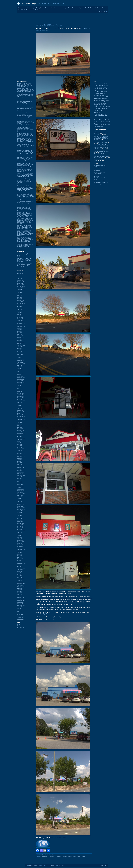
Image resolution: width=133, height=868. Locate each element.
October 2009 (20, 585)
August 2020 (20, 384)
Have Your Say (62, 8)
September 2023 (21, 327)
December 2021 (21, 359)
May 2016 (20, 463)
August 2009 (20, 588)
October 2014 (20, 492)
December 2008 (21, 601)
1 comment (86, 28)
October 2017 (20, 437)
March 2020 (20, 392)
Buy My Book (40, 8)
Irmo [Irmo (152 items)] (104, 106)
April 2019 (20, 409)
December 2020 (21, 378)
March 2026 (20, 280)
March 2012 (20, 540)
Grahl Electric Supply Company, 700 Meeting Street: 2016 (102, 157)
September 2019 (21, 401)
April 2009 (20, 594)
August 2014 (20, 495)
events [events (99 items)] (95, 97)
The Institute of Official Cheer (100, 178)
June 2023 (20, 331)
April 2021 (20, 371)
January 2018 (20, 432)
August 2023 (20, 328)
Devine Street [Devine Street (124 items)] (98, 95)
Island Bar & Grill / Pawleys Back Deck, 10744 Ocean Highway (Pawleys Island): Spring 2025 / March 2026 (25, 260)
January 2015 (20, 488)
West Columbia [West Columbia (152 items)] (98, 126)
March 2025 (20, 299)
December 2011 (21, 545)
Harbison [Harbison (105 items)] (102, 103)
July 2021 (20, 367)
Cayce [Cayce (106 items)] (95, 90)
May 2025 (20, 296)
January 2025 (20, 302)
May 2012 (20, 537)
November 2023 (21, 323)
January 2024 (20, 320)
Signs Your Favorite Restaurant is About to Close (92, 8)
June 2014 (20, 498)
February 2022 (21, 356)
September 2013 (21, 512)
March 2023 (20, 336)
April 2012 (20, 539)
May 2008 (20, 611)
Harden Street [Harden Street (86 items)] (102, 104)
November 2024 (21, 305)
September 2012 (21, 531)
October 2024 (20, 306)
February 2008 (21, 616)
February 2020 (21, 393)
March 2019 (20, 410)
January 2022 (20, 358)
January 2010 (20, 580)
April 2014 (20, 502)
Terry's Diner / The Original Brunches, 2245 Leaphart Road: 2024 (25, 254)
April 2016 (20, 464)
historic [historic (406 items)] (97, 106)
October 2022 (20, 344)
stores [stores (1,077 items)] (101, 119)
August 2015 (20, 477)
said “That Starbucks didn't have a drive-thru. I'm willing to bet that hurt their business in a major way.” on (25, 85)
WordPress (63, 865)
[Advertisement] (67, 18)
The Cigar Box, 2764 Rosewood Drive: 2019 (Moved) (101, 154)
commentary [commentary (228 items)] (98, 92)
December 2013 (21, 508)
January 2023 (20, 339)
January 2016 (20, 469)
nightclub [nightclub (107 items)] (101, 110)
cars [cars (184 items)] (108, 88)
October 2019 (20, 399)
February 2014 (21, 505)
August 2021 (20, 365)
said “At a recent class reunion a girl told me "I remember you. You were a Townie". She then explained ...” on (25, 130)
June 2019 (20, 406)
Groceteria (96, 175)
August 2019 (20, 402)
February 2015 (21, 486)
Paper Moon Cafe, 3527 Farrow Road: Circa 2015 (101, 148)
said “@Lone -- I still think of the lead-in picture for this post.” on (25, 170)
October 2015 (20, 474)
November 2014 (21, 491)
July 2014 (20, 497)
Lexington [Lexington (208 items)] (97, 108)
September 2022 (21, 345)
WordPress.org (21, 629)
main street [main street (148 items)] (104, 108)
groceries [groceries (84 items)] (107, 102)
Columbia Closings (29, 3)
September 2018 (21, 419)
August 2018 (20, 421)
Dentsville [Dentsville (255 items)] (103, 93)
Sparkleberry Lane (82, 856)
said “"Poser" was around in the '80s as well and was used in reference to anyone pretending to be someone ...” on (25, 105)
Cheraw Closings (98, 184)
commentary (20, 273)
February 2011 (21, 560)
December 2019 (21, 396)
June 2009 (20, 591)
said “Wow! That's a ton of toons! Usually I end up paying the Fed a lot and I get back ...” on (25, 135)
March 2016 (20, 466)
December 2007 (21, 619)
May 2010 (20, 574)
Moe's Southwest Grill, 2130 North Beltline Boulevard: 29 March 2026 (101, 151)
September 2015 (21, 475)
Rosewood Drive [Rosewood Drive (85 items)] (98, 117)
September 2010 (21, 568)
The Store (37, 10)
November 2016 (21, 454)
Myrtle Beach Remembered (100, 181)
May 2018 (20, 426)
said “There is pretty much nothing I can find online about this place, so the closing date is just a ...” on (25, 215)
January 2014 (20, 506)
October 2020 (20, 381)
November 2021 (21, 361)
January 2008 (20, 618)
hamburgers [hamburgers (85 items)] (96, 103)
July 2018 (20, 423)
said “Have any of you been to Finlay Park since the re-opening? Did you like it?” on (25, 209)
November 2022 (21, 342)
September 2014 (21, 494)
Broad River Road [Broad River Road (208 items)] (100, 85)
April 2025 (20, 297)
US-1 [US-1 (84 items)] (100, 124)
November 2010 (21, 565)
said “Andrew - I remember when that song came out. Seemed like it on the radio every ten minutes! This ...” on (26, 90)
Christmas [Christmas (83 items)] (99, 90)
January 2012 (20, 543)
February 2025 (21, 300)
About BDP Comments (22, 248)
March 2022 (20, 354)
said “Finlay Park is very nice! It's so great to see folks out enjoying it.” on (26, 199)
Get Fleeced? (20, 257)
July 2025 (20, 293)
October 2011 (20, 548)
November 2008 (21, 602)
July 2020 (20, 385)
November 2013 (21, 509)
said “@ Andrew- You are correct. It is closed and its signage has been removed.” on (25, 95)
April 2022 (20, 353)
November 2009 (21, 584)
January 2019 (20, 413)
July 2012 (20, 534)
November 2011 (21, 546)
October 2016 (20, 455)
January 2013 (20, 525)
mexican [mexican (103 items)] (96, 110)
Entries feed (20, 626)
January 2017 (20, 450)
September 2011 (21, 550)
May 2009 (20, 593)
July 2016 (20, 460)
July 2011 (20, 553)
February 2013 (21, 523)
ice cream (70, 856)
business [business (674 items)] (102, 88)
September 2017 (21, 438)
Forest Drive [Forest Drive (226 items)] (103, 99)
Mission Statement (73, 8)
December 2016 (21, 452)
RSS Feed (102, 12)
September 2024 (21, 308)
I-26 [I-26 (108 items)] (101, 106)
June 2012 (20, 536)
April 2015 (20, 483)
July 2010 (20, 571)
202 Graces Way (46, 856)
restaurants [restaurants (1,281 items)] (100, 115)
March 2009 (20, 596)
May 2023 (20, 333)
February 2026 (21, 282)
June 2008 (20, 610)
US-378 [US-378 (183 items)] (107, 124)
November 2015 (21, 472)
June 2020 (20, 387)
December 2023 (21, 322)
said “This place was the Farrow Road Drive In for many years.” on (25, 227)
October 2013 (20, 511)
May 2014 (20, 500)
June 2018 (20, 424)
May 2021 (20, 370)
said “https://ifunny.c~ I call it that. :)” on (25, 245)
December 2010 (21, 563)
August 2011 (20, 551)
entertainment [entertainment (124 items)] (105, 95)
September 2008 (21, 605)
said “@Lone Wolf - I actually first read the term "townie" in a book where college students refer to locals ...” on (25, 140)
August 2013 (20, 514)
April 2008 (20, 613)
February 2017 (21, 449)
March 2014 (20, 503)
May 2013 (20, 519)
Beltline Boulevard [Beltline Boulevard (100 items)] (98, 84)
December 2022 (21, 341)
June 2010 (20, 573)
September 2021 (21, 364)
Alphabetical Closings (29, 8)
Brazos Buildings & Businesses (101, 183)
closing (19, 272)
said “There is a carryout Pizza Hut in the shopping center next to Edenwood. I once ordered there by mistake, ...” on (26, 194)
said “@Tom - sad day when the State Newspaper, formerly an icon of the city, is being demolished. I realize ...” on (25, 180)
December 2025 (21, 285)
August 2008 (20, 607)
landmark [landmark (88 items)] (108, 106)
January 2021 (20, 376)
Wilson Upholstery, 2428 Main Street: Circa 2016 (24, 266)
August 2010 (20, 570)
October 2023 (20, 325)
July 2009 (20, 590)
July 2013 (20, 515)
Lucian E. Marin (51, 865)
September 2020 (21, 382)
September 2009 (21, 587)
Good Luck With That (51, 8)
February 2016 (21, 467)
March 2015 (20, 484)
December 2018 (21, 415)
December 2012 (21, 526)
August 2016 (20, 458)
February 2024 (21, 319)
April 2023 (20, 334)
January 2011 (20, 562)
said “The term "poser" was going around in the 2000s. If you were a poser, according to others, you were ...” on (25, 118)
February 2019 (21, 412)
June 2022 (20, 350)
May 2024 (20, 314)
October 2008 (20, 604)
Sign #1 (45, 614)
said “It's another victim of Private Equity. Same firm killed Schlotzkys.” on (25, 239)
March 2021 (20, 373)
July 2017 (20, 441)
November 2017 (21, 435)
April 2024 (20, 316)
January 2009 (20, 599)
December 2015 (21, 471)
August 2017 (20, 440)
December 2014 (21, 489)
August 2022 (20, 347)
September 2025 (21, 289)
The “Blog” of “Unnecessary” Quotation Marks (100, 173)
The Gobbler (97, 176)
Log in (19, 624)
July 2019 (20, 404)
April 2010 (20, 576)
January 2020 (20, 395)
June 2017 (20, 443)
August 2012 (20, 532)
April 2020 (20, 390)
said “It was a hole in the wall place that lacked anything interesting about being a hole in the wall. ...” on (25, 187)
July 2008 (20, 608)
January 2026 (20, 283)
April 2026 (20, 279)
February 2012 (21, 542)
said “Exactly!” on (25, 175)
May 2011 (20, 556)
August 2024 (20, 310)
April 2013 (20, 520)
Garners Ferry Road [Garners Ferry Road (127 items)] (99, 100)
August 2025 (20, 291)
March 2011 (20, 559)
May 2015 (20, 481)
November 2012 (21, 528)
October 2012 (20, 529)
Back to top (103, 865)
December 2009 (21, 582)
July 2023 (20, 330)
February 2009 (21, 598)
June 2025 (20, 294)
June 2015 (20, 480)
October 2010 (20, 567)
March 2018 (20, 429)
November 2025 (21, 286)
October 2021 (20, 362)
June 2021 (20, 368)
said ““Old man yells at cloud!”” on (24, 144)
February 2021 (21, 375)
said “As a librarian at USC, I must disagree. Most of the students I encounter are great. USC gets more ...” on (26, 147)
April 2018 (20, 427)
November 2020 (21, 379)
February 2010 (21, 579)
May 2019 (20, 407)
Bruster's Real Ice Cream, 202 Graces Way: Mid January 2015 (58, 28)
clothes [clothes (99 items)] (104, 90)
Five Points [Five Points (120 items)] (100, 97)
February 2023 (21, 337)
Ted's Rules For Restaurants (25, 10)
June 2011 (20, 554)
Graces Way (64, 856)
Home (19, 8)
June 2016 (20, 461)
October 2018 (20, 418)
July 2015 (20, 478)
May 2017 (20, 444)
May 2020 (20, 389)
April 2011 (20, 557)
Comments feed (21, 627)
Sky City (96, 179)
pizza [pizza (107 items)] (99, 112)
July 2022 (20, 348)
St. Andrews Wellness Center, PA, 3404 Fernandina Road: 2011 (25, 264)
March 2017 (20, 447)
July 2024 (20, 311)
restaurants (75, 856)
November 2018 (21, 416)
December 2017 (21, 433)
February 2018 (21, 430)
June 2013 (20, 517)
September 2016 (21, 457)
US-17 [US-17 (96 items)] (103, 124)
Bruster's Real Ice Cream (56, 856)
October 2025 (20, 288)
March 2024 (20, 317)
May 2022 (20, 351)
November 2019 (21, 398)
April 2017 (20, 446)
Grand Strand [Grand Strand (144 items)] (101, 102)
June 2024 (20, 313)
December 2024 (21, 303)
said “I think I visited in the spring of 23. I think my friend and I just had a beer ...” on (25, 153)
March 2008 (20, 615)
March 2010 (20, 577)
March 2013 (20, 522)
